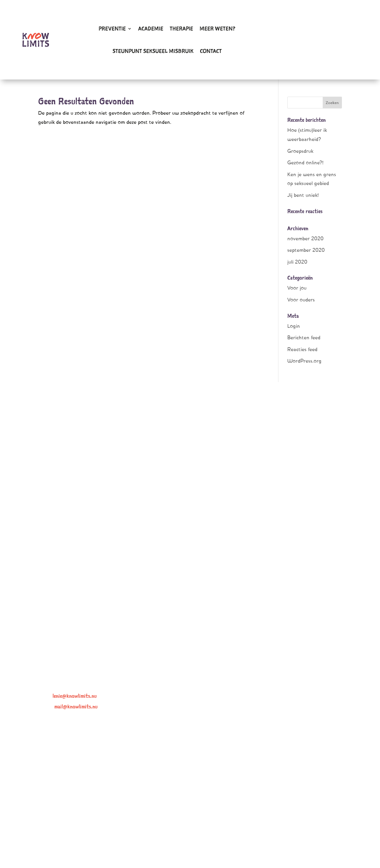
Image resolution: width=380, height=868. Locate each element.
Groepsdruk (300, 151)
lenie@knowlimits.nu (75, 696)
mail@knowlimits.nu (76, 706)
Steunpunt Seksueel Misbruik (153, 51)
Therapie (181, 29)
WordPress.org (304, 361)
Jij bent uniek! (303, 195)
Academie (151, 29)
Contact (211, 51)
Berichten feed (304, 337)
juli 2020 (297, 262)
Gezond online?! (305, 162)
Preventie (112, 29)
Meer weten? (217, 29)
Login (294, 326)
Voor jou (297, 288)
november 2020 (305, 238)
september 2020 (306, 250)
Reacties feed (302, 349)
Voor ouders (301, 300)
